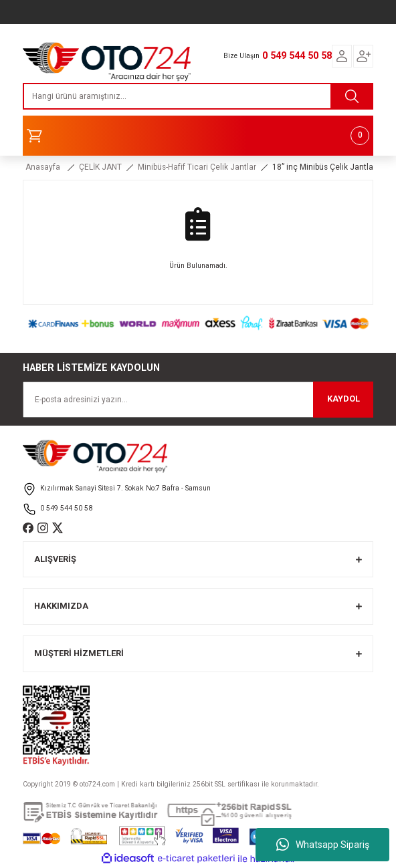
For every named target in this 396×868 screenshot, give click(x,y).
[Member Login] (342, 56)
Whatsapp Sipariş (323, 845)
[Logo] (107, 58)
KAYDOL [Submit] (343, 399)
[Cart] (198, 136)
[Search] (198, 96)
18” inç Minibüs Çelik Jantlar (324, 167)
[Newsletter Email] (198, 400)
